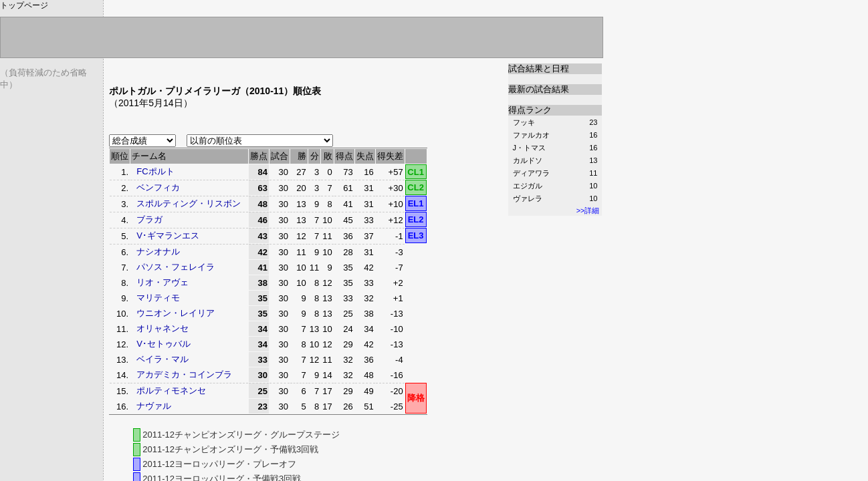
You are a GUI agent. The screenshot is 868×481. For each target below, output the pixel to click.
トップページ (24, 5)
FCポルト (155, 171)
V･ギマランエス (168, 235)
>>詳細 (588, 210)
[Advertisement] (265, 68)
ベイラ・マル (162, 359)
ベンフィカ (158, 187)
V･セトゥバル (164, 344)
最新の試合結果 (539, 89)
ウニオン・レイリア (176, 313)
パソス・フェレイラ (176, 267)
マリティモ (158, 298)
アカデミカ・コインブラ (184, 374)
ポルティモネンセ (171, 390)
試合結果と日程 (539, 68)
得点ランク (530, 110)
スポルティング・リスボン (189, 203)
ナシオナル (158, 252)
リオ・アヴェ (162, 282)
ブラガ (149, 219)
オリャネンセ (162, 328)
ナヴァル (154, 406)
